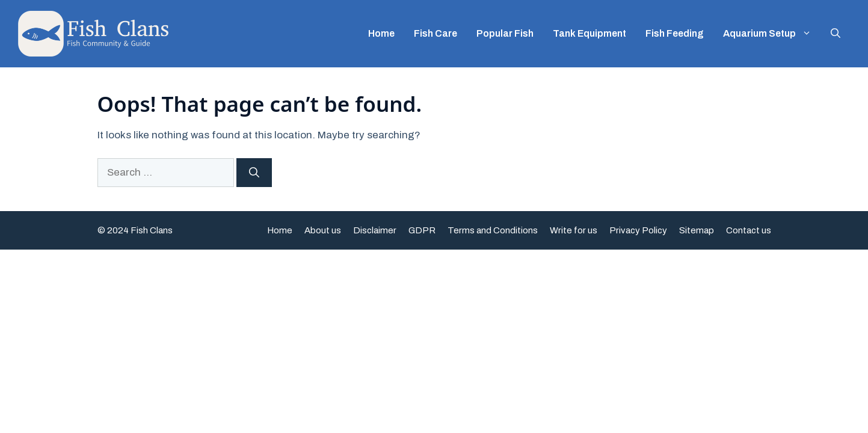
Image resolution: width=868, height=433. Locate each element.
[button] (836, 34)
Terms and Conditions (493, 230)
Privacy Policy (638, 230)
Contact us (749, 230)
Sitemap (697, 230)
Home (381, 33)
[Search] (254, 173)
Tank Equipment (589, 33)
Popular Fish (505, 33)
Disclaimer (375, 230)
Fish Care (436, 33)
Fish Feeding (675, 33)
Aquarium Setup (772, 34)
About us (323, 230)
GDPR (422, 230)
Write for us (574, 230)
